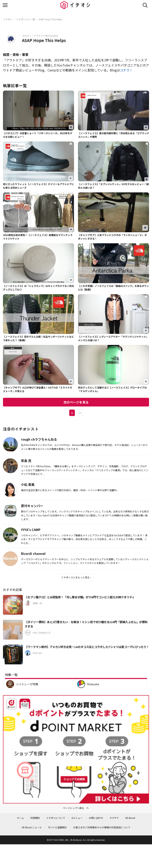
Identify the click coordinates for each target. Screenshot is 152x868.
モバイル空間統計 (57, 827)
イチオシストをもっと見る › (76, 577)
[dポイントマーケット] (76, 801)
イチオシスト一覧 (26, 19)
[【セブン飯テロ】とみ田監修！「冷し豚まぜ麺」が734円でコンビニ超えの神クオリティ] (13, 605)
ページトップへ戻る (76, 808)
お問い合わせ (96, 818)
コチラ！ (126, 70)
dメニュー (77, 818)
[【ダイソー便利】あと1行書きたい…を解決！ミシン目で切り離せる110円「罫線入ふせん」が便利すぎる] (13, 630)
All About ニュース (32, 827)
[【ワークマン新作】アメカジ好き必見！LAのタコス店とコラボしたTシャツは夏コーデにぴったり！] (13, 655)
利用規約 (35, 818)
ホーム (20, 818)
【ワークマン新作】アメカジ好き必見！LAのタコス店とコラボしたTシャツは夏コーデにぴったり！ (87, 647)
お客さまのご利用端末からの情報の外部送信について (102, 827)
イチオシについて (56, 818)
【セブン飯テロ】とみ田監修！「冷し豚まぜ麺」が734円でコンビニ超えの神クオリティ (80, 597)
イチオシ (8, 19)
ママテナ (114, 818)
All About (130, 818)
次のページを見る (76, 402)
